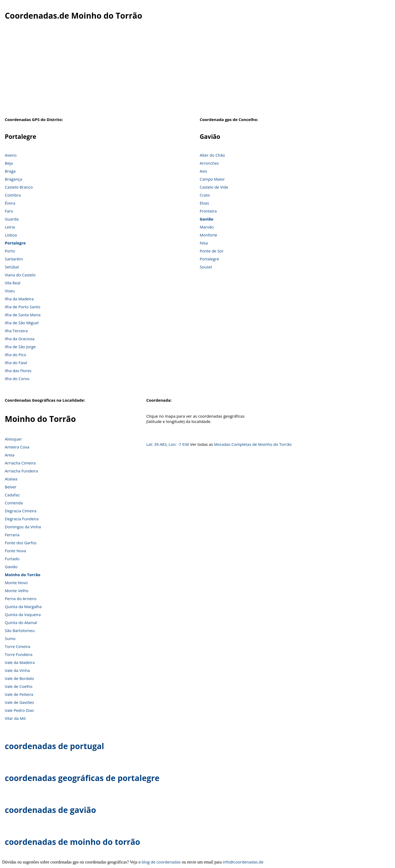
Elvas (204, 203)
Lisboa (11, 235)
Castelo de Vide (214, 187)
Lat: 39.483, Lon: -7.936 (168, 444)
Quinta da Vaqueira (23, 614)
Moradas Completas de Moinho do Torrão (253, 444)
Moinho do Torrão (23, 575)
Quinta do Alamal (21, 622)
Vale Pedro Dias (19, 710)
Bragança (13, 179)
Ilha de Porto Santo (22, 307)
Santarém (14, 259)
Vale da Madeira (20, 662)
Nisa (204, 243)
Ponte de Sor (212, 251)
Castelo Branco (19, 187)
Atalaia (11, 479)
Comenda (14, 503)
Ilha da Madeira (19, 299)
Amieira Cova (17, 447)
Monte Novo (16, 583)
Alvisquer (13, 439)
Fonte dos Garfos (21, 543)
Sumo (10, 638)
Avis (203, 171)
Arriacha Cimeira (20, 463)
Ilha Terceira (16, 331)
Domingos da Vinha (23, 527)
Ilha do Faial (16, 363)
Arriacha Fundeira (21, 471)
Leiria (10, 227)
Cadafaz (12, 495)
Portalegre (15, 243)
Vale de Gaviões (19, 702)
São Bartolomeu (20, 630)
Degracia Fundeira (22, 519)
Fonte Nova (15, 551)
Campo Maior (212, 179)
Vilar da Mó (15, 718)
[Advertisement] (198, 72)
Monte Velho (17, 591)
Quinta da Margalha (23, 607)
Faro (9, 211)
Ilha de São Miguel (22, 323)
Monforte (209, 235)
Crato (205, 195)
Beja (9, 163)
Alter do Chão (212, 155)
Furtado (12, 559)
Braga (10, 171)
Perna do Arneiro (21, 599)
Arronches (209, 163)
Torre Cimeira (18, 646)
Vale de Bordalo (19, 678)
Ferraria (12, 535)
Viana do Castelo (20, 275)
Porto (10, 251)
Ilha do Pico (16, 355)
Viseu (10, 291)
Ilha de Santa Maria (23, 315)
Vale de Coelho (19, 686)
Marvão (207, 227)
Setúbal (12, 267)
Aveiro (11, 155)
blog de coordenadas (161, 862)
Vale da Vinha (17, 670)
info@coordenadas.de (243, 862)
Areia (10, 455)
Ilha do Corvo (17, 379)
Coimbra (13, 195)
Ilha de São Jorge (20, 347)
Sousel (206, 267)
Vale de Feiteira (19, 694)
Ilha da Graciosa (20, 339)
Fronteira (208, 211)
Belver (11, 487)
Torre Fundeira (19, 654)
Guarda (12, 219)
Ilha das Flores (18, 371)
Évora (10, 203)
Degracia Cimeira (21, 511)
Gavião (207, 219)
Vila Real (13, 283)
